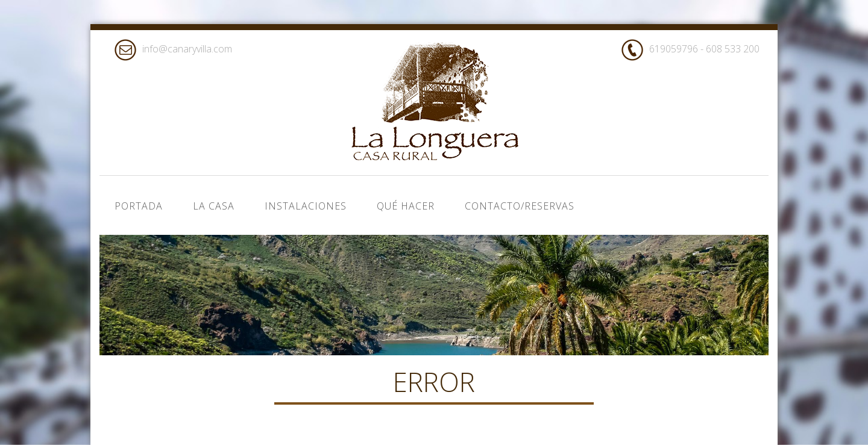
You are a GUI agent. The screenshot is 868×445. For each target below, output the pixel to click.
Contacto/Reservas (520, 206)
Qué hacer (406, 206)
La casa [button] (214, 206)
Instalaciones (306, 206)
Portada (139, 206)
